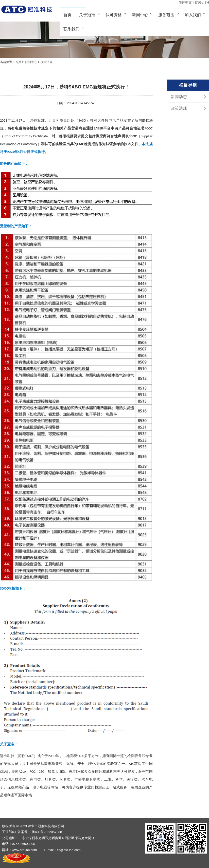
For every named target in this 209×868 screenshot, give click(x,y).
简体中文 (186, 2)
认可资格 (114, 15)
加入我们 (193, 15)
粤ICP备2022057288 (47, 832)
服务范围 (166, 15)
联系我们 (72, 29)
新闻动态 (179, 97)
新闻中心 (140, 15)
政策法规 (46, 62)
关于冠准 (87, 15)
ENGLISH (202, 2)
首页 (67, 15)
